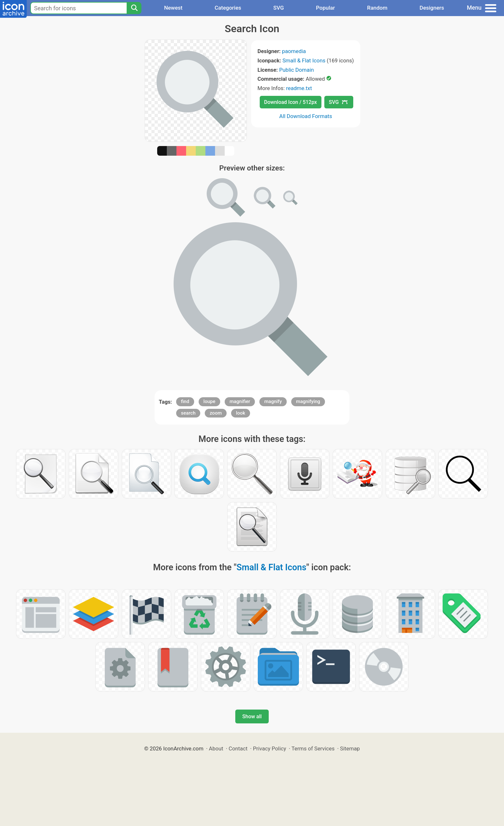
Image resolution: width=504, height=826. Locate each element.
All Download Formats (306, 116)
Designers (432, 8)
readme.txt (299, 88)
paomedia (294, 51)
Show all (252, 716)
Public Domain (296, 70)
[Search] (134, 8)
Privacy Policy (270, 748)
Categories (228, 8)
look (241, 413)
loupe (209, 401)
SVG (279, 8)
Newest (173, 8)
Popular (325, 8)
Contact (238, 748)
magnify (273, 401)
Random (377, 8)
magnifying (308, 401)
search (188, 413)
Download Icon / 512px (291, 102)
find (185, 401)
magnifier (240, 401)
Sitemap (350, 748)
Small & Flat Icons (304, 60)
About (216, 748)
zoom (216, 413)
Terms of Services (313, 748)
